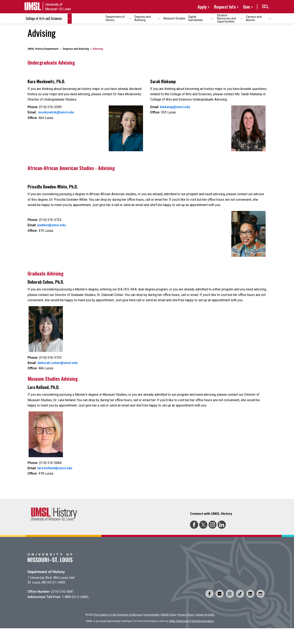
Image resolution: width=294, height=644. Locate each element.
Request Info (225, 7)
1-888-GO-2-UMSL (75, 597)
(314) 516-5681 (63, 592)
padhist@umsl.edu (51, 225)
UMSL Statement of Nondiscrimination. (192, 621)
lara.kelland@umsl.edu (55, 468)
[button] (265, 7)
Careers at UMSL (205, 615)
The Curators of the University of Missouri (118, 615)
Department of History (46, 572)
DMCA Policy (169, 615)
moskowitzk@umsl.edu (56, 112)
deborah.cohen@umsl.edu (58, 363)
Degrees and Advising (76, 49)
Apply (202, 7)
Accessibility (152, 615)
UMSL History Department (43, 49)
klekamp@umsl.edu (175, 107)
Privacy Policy (186, 615)
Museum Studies (174, 18)
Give (247, 7)
